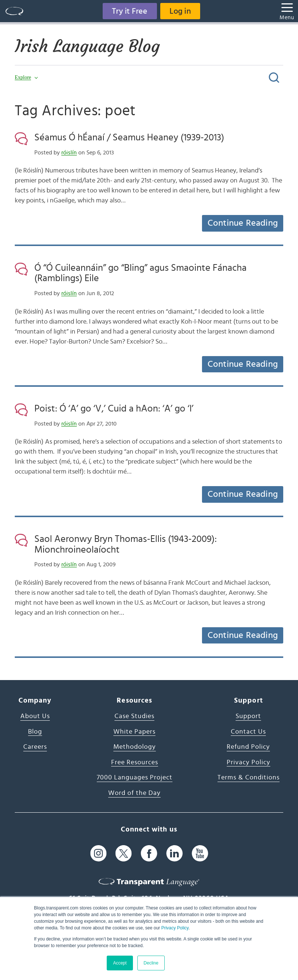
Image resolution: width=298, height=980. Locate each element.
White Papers (134, 732)
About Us (35, 716)
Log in (180, 11)
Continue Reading (243, 223)
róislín (69, 153)
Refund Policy (248, 747)
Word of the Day (134, 793)
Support (248, 716)
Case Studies (134, 716)
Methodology (135, 747)
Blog (35, 732)
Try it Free (130, 11)
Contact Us (248, 732)
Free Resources (135, 762)
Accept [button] (120, 963)
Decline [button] (151, 963)
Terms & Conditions (249, 778)
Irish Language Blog (89, 46)
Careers (35, 747)
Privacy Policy (175, 928)
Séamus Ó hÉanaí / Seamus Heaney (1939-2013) (129, 137)
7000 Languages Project (135, 778)
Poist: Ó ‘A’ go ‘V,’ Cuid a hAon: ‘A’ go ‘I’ (114, 409)
